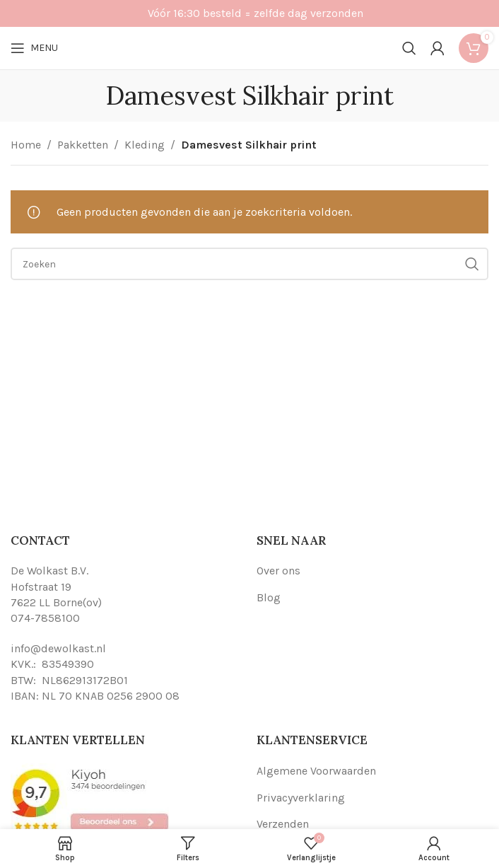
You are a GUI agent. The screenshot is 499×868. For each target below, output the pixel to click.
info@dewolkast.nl (58, 648)
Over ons (278, 571)
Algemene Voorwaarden (316, 771)
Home (26, 145)
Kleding (145, 145)
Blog (269, 597)
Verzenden (283, 824)
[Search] (409, 48)
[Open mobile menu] (34, 48)
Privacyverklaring (301, 798)
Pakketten (83, 145)
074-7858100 (45, 618)
